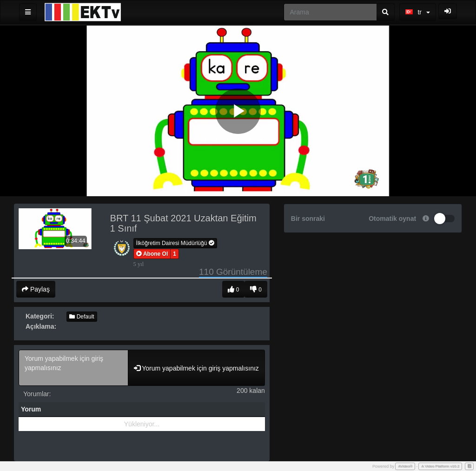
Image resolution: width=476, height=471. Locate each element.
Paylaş (36, 289)
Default (82, 317)
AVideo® (405, 466)
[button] (152, 254)
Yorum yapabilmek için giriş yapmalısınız (73, 368)
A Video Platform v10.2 (440, 466)
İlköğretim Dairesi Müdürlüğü (175, 243)
